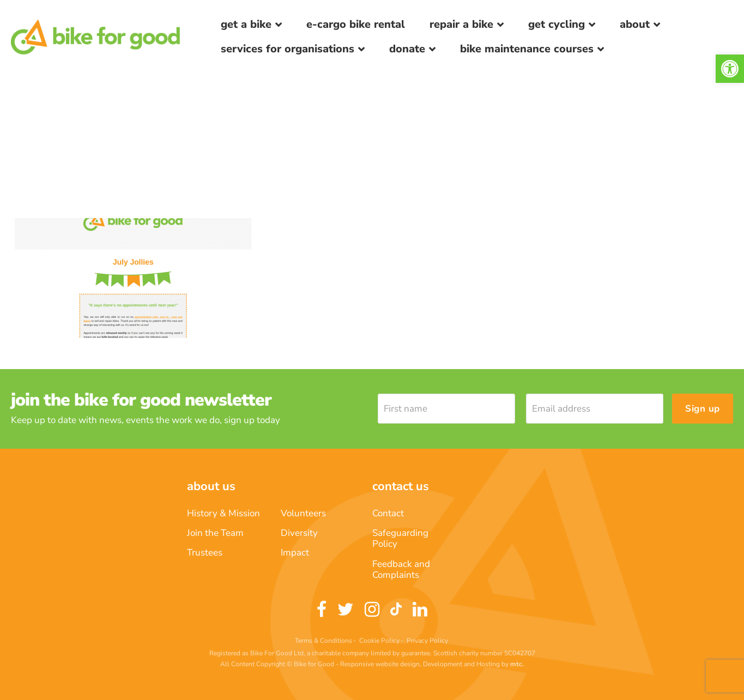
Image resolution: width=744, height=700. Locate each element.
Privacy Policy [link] (427, 641)
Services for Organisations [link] (288, 49)
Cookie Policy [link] (379, 641)
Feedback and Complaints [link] (401, 569)
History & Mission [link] (223, 513)
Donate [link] (407, 49)
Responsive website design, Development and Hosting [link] (420, 664)
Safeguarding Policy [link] (400, 538)
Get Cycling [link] (557, 24)
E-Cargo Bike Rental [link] (356, 24)
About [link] (635, 24)
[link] (730, 69)
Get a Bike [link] (246, 24)
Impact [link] (295, 553)
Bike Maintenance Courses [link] (527, 49)
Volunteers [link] (303, 513)
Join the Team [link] (215, 533)
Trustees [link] (205, 553)
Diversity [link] (299, 533)
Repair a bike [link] (461, 24)
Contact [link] (388, 513)
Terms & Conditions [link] (323, 641)
